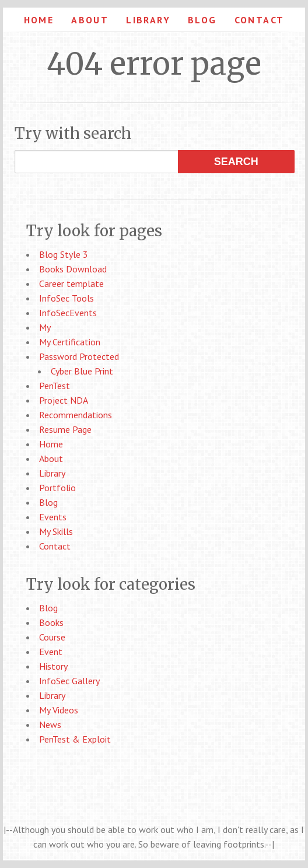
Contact (260, 20)
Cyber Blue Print (82, 371)
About (90, 20)
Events (53, 517)
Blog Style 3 (64, 254)
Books (51, 622)
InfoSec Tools (66, 298)
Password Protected (79, 356)
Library (148, 20)
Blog (202, 20)
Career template (71, 283)
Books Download (73, 269)
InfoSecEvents (68, 313)
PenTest (55, 386)
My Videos (59, 710)
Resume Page (65, 429)
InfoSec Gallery (69, 681)
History (53, 666)
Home (39, 20)
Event (51, 652)
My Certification (70, 342)
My (45, 327)
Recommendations (76, 415)
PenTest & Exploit (75, 739)
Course (52, 637)
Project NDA (64, 400)
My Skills (56, 531)
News (50, 724)
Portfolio (57, 488)
